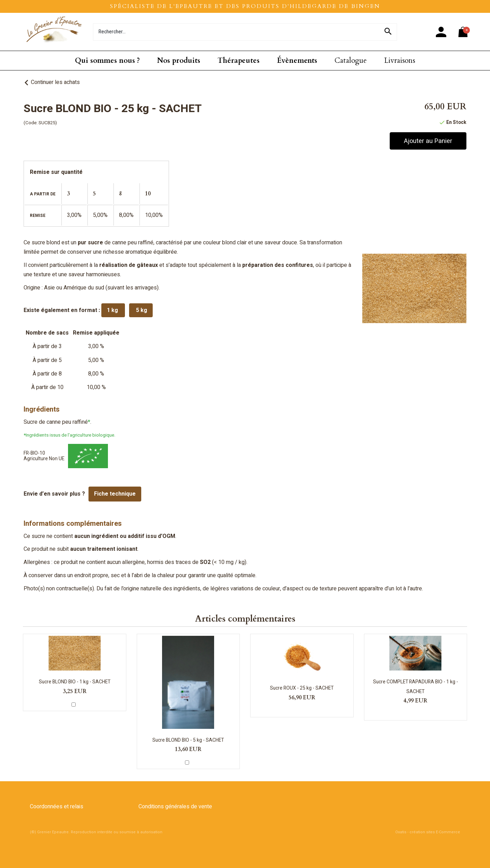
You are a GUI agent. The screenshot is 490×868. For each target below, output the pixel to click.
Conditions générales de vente (175, 807)
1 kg (113, 310)
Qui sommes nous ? (107, 61)
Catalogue (351, 61)
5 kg (141, 310)
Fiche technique (115, 494)
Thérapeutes (239, 61)
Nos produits (179, 61)
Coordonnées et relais (57, 807)
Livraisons (400, 61)
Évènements (297, 61)
